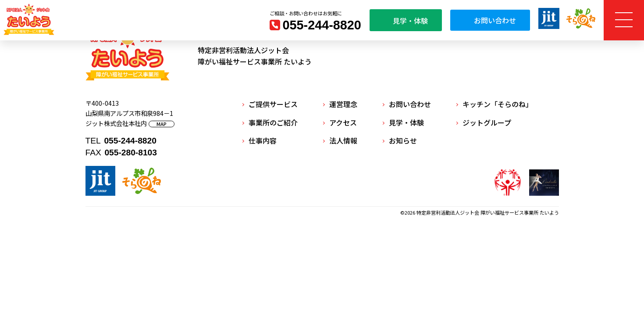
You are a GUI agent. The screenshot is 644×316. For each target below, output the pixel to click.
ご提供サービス (273, 104)
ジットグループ (487, 122)
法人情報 (343, 140)
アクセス (343, 122)
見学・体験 (406, 21)
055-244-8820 (322, 25)
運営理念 (343, 104)
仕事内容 (263, 140)
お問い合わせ (490, 20)
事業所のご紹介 (273, 122)
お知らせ (403, 140)
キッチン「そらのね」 (498, 104)
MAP (162, 124)
